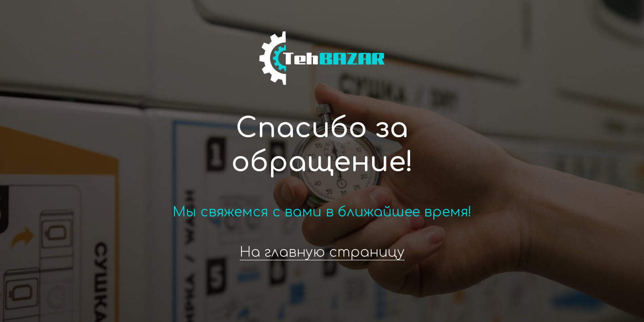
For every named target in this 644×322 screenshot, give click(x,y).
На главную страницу (322, 252)
